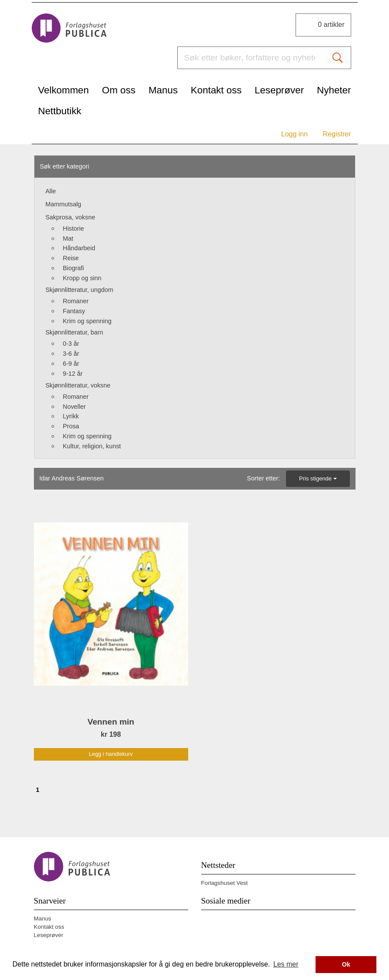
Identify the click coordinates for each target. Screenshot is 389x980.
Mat (68, 238)
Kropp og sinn (82, 278)
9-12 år (73, 374)
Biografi (74, 268)
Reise (71, 258)
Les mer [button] (286, 964)
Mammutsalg (63, 204)
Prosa (71, 426)
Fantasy (74, 311)
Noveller (75, 407)
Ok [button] (346, 964)
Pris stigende (318, 478)
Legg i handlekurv (111, 754)
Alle (51, 191)
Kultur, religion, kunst (92, 446)
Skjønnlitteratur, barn (75, 332)
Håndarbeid (79, 248)
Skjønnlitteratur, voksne (78, 385)
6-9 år (71, 364)
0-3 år (71, 344)
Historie (74, 228)
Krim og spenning (87, 321)
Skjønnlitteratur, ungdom (80, 290)
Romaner (76, 301)
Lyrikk (71, 416)
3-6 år (71, 354)
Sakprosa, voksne (70, 217)
